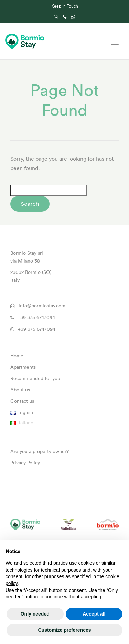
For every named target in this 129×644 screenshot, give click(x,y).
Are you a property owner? (40, 451)
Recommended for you (35, 378)
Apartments (23, 367)
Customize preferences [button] (64, 630)
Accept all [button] (94, 614)
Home (17, 356)
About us (20, 390)
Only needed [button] (35, 614)
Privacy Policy (25, 463)
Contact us (22, 401)
